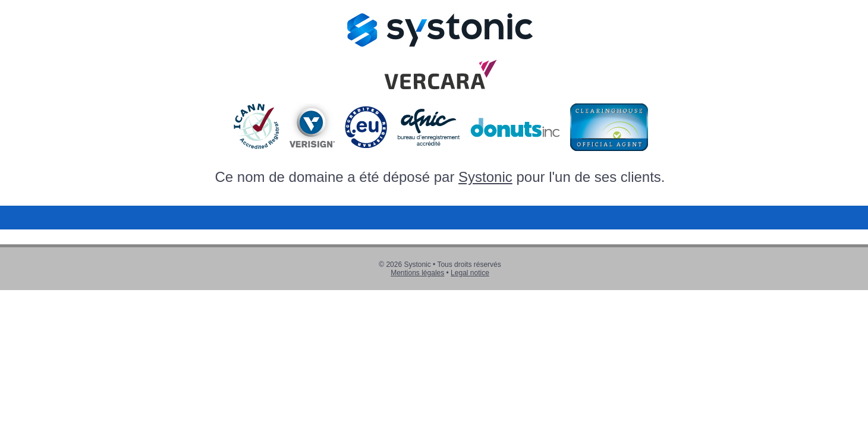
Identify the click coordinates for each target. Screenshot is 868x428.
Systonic (485, 177)
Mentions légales (417, 273)
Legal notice (470, 273)
